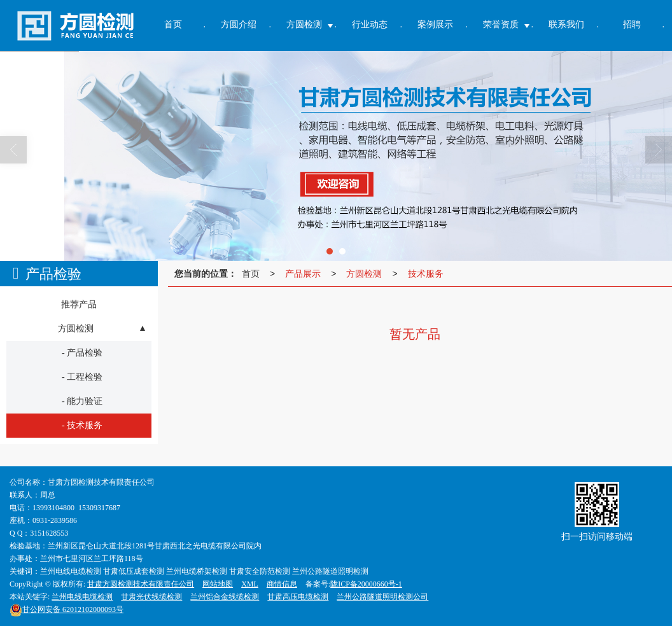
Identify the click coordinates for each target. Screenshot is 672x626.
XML (250, 584)
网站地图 (218, 584)
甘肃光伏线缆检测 (151, 597)
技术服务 (426, 274)
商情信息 (282, 584)
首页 (251, 274)
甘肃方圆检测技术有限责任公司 (141, 584)
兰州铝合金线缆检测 (225, 597)
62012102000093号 (66, 609)
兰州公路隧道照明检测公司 (382, 597)
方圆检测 (364, 274)
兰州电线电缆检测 (82, 597)
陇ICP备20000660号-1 (366, 584)
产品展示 (303, 274)
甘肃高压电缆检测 (298, 597)
